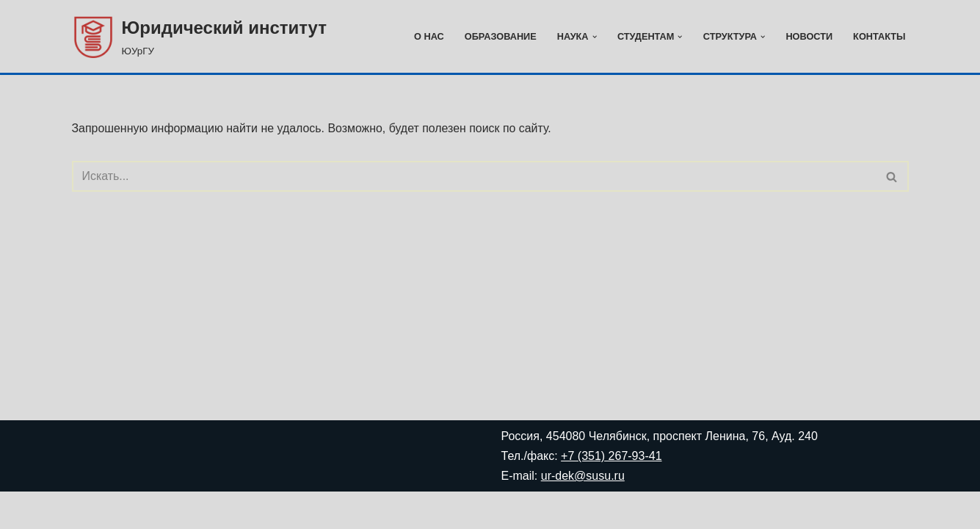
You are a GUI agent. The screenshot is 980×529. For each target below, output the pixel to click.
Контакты (879, 36)
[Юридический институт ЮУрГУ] (200, 36)
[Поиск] (474, 177)
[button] (593, 37)
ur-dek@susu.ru (583, 513)
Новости (809, 36)
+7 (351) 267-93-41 (611, 493)
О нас (428, 36)
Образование (499, 36)
